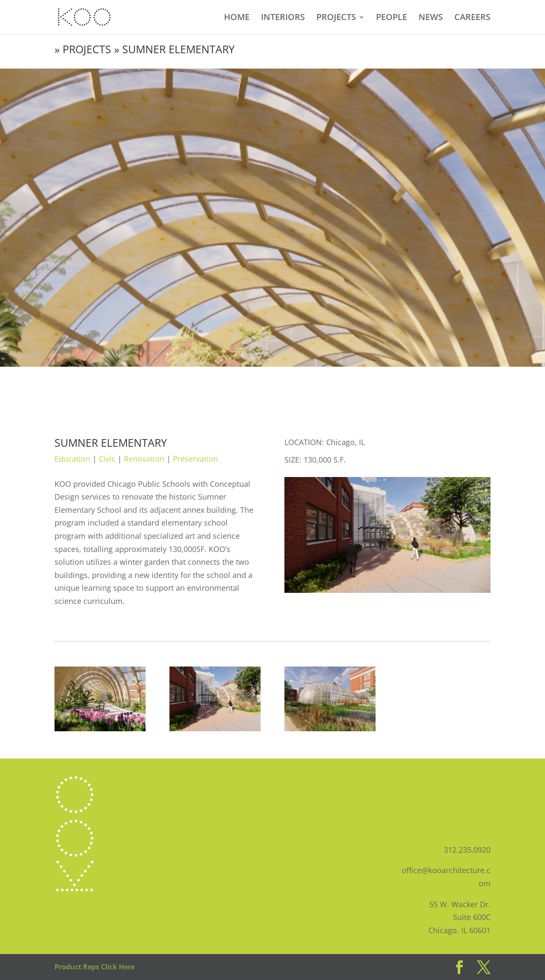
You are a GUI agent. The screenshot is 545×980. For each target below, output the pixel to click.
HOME (237, 18)
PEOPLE (392, 18)
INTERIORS (283, 18)
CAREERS (472, 18)
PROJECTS (336, 18)
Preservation (195, 459)
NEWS (431, 18)
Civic (107, 459)
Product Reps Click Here (95, 967)
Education (72, 459)
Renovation (144, 459)
